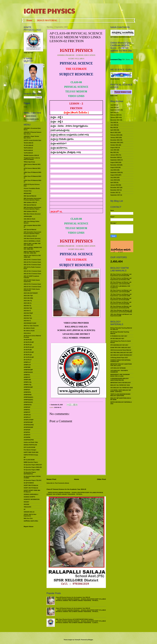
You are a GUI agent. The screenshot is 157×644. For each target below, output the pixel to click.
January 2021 (114, 155)
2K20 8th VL (58, 407)
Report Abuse (29, 527)
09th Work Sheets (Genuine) (32, 214)
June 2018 (113, 180)
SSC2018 (26, 504)
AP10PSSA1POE (29, 425)
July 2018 (113, 177)
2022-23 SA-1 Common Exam (32, 287)
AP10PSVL (27, 432)
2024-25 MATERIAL (47, 20)
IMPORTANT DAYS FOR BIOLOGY (121, 383)
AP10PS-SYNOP (29, 420)
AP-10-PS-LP (28, 360)
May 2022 (113, 127)
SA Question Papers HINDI (32, 470)
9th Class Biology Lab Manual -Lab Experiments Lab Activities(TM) (121, 307)
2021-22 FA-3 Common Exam (32, 265)
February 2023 (115, 115)
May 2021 (113, 152)
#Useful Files (28, 191)
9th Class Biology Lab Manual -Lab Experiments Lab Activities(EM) (121, 303)
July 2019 (113, 170)
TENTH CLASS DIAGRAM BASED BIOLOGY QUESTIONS (120, 395)
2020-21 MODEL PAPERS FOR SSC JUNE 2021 (33, 248)
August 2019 (114, 167)
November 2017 (115, 190)
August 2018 (114, 175)
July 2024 (113, 105)
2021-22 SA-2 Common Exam (32, 274)
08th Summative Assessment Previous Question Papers (32, 199)
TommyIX (77, 640)
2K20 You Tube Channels (31, 326)
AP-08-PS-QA (28, 345)
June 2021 (113, 150)
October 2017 (114, 192)
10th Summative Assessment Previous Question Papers (32, 233)
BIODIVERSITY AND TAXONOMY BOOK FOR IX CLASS (120, 375)
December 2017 (115, 187)
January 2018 (114, 185)
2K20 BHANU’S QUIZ (30, 323)
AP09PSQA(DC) (28, 397)
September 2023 (115, 110)
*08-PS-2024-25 (28, 148)
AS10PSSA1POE (29, 440)
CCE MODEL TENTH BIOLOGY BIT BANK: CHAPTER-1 (121, 391)
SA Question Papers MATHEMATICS (30, 473)
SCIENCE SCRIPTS (29, 497)
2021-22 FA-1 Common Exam (32, 260)
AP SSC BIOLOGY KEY (117, 339)
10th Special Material (30, 230)
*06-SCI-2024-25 (28, 143)
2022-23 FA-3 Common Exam (32, 284)
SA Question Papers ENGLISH (33, 467)
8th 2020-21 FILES (29, 328)
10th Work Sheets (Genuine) (32, 239)
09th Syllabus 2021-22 (30, 211)
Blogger (91, 640)
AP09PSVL (27, 410)
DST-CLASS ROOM (29, 447)
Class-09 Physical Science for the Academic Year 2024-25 (73, 597)
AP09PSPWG (28, 395)
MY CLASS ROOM (29, 460)
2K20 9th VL (27, 321)
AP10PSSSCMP (28, 427)
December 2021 (115, 140)
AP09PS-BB (27, 380)
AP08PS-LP (27, 362)
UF (25, 509)
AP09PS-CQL (28, 382)
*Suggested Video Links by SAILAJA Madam (32, 159)
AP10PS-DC (27, 415)
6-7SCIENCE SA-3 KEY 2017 (119, 336)
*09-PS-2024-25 (28, 150)
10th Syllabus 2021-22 (30, 236)
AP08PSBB (27, 367)
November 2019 (115, 165)
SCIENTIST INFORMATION (32, 499)
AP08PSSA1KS (28, 372)
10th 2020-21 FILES (29, 219)
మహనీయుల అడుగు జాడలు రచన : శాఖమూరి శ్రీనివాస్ (120, 245)
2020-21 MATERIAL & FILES (32, 241)
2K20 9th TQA (28, 318)
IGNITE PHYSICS (49, 11)
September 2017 (115, 195)
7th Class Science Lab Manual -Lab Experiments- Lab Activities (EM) (121, 295)
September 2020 (115, 160)
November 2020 (115, 157)
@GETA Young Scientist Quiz (32, 140)
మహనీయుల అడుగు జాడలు (31, 521)
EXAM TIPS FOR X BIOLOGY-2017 (121, 348)
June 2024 (113, 107)
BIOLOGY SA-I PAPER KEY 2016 (120, 385)
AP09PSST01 (28, 405)
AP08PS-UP (27, 365)
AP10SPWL (27, 437)
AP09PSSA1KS (28, 402)
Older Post (101, 479)
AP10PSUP (27, 430)
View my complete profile (31, 119)
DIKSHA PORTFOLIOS (30, 445)
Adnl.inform (27, 333)
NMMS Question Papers (31, 462)
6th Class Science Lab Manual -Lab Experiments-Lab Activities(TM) (121, 275)
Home (29, 20)
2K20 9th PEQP (28, 313)
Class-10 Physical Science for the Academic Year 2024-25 (73, 608)
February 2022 (115, 135)
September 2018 (115, 172)
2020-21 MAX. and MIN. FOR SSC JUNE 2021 (32, 244)
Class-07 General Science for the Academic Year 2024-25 (66, 489)
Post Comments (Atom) (62, 483)
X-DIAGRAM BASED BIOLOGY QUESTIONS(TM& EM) (120, 379)
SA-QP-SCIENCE (29, 483)
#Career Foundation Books (32, 188)
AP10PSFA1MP (28, 422)
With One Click (28, 518)
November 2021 (115, 142)
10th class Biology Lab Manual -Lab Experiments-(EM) (121, 315)
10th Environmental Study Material (121, 350)
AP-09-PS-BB (28, 350)
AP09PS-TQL (28, 385)
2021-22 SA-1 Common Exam (32, 271)
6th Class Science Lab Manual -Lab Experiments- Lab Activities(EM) (121, 291)
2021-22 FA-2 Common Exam (32, 262)
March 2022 (114, 132)
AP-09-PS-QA (28, 355)
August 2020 (114, 162)
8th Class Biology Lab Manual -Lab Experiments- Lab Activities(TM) (121, 283)
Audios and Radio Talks (31, 442)
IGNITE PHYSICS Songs (31, 455)
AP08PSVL (27, 375)
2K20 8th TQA (28, 308)
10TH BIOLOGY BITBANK (118, 368)
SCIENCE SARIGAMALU (31, 494)
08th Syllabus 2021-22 (30, 202)
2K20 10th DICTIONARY (31, 293)
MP (25, 457)
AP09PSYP (27, 412)
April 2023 (113, 112)
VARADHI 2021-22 (29, 512)
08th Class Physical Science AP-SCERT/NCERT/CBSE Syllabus (75, 619)
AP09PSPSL (27, 392)
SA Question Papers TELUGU (33, 480)
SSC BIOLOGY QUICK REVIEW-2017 (121, 355)
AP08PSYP (27, 377)
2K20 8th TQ (27, 306)
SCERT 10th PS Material (31, 488)
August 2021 (114, 148)
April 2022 (113, 130)
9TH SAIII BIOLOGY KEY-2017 (119, 345)
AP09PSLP (27, 390)
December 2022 (115, 120)
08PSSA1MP (27, 193)
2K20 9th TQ (27, 316)
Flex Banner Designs (30, 450)
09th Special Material (30, 205)
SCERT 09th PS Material (31, 485)
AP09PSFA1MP (28, 387)
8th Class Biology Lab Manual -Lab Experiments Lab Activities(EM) (121, 299)
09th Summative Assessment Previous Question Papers (32, 208)
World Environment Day (118, 60)
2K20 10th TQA (28, 296)
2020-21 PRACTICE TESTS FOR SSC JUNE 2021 (32, 252)
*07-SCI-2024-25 (28, 145)
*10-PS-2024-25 (28, 153)
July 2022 (113, 122)
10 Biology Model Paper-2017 (119, 358)
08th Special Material (30, 196)
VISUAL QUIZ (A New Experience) (30, 515)
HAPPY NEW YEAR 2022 (31, 452)
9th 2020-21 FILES (29, 331)
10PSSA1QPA (28, 216)
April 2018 (113, 182)
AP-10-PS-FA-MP (29, 357)
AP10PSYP (27, 435)
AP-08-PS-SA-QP (29, 347)
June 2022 (113, 125)
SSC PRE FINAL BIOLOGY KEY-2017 (121, 353)
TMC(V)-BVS (27, 507)
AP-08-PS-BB (28, 340)
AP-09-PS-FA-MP (29, 352)
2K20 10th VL (28, 303)
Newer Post (51, 479)
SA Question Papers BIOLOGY (33, 465)
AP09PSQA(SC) (28, 400)
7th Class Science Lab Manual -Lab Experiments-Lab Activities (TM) (121, 279)
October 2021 (114, 145)
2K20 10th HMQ (28, 298)
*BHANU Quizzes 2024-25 (31, 155)
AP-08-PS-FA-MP (29, 342)
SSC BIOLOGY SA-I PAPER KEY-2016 (122, 388)
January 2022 (114, 137)
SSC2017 (26, 502)
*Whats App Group (29, 162)
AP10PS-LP (27, 417)
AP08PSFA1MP (28, 370)
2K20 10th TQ (28, 301)
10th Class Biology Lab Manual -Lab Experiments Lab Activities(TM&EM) (121, 311)
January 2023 (114, 117)
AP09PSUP (27, 407)
